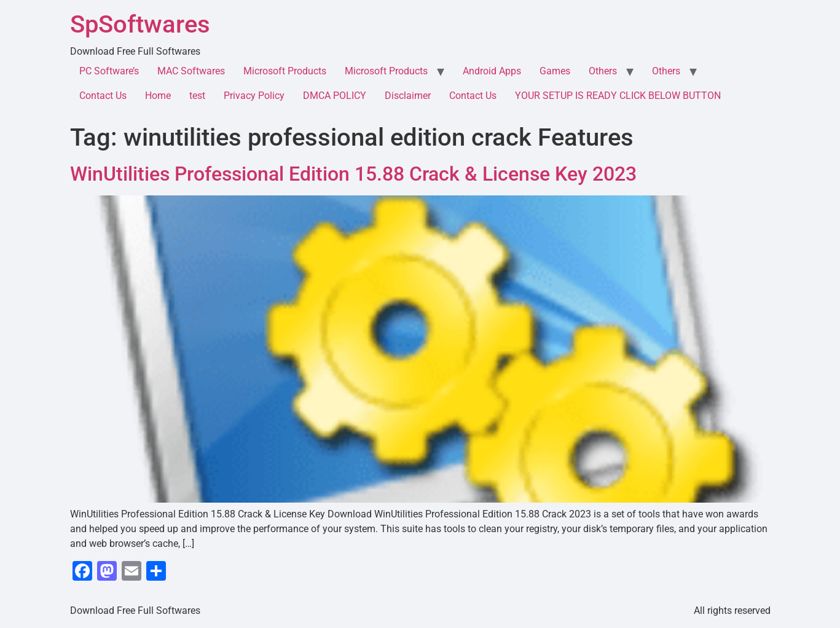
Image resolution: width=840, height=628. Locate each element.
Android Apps (492, 71)
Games (555, 71)
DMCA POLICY (335, 96)
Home (158, 96)
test (197, 96)
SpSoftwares (140, 24)
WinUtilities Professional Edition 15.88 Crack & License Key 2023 (353, 174)
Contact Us (103, 96)
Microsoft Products (285, 71)
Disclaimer (408, 96)
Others (603, 71)
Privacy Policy (254, 96)
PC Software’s (109, 71)
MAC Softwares (191, 71)
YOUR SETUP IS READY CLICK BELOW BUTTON (618, 96)
